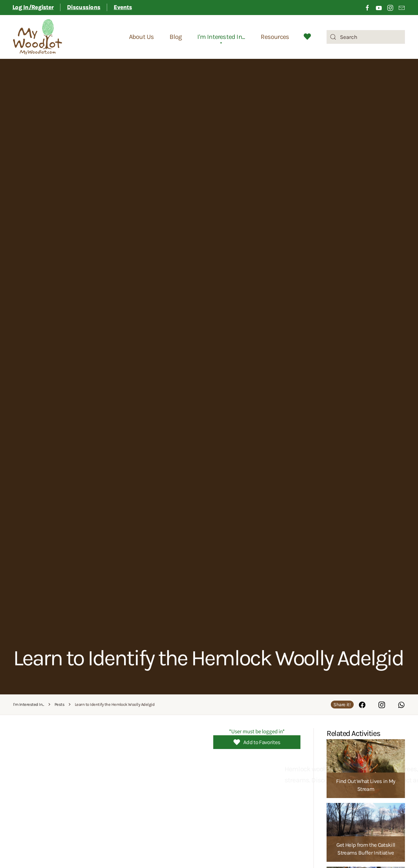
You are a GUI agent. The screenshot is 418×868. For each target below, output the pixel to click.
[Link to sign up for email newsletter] (402, 7)
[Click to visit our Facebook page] (367, 7)
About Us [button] (142, 37)
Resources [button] (275, 37)
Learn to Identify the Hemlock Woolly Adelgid (208, 658)
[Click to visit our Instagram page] (390, 7)
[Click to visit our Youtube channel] (379, 7)
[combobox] (366, 37)
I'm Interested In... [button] (221, 37)
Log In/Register (33, 7)
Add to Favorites (257, 742)
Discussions (84, 7)
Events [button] (123, 7)
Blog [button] (176, 37)
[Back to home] (38, 37)
